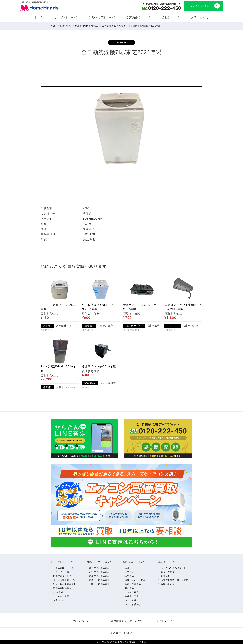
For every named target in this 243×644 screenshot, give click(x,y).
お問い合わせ (200, 17)
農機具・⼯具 (132, 596)
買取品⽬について (139, 17)
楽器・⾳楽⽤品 (133, 584)
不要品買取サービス (63, 568)
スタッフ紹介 (168, 572)
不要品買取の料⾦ (62, 588)
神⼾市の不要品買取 (99, 568)
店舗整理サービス (62, 576)
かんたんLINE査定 (199, 6)
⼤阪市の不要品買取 (99, 584)
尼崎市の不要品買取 (99, 580)
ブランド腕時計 (133, 604)
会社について (171, 17)
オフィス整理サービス (65, 580)
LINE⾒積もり (60, 592)
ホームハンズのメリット (173, 568)
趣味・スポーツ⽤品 (135, 580)
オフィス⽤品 (132, 592)
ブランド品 (131, 600)
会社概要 (165, 576)
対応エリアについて (103, 17)
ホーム (39, 17)
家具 (127, 568)
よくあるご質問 (61, 596)
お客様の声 (59, 600)
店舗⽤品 (130, 588)
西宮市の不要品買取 (99, 572)
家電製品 (130, 576)
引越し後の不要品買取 (65, 584)
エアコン (130, 572)
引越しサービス (61, 572)
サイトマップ (164, 621)
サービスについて (66, 17)
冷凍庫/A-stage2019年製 (99, 367)
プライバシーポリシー (84, 621)
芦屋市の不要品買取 (99, 576)
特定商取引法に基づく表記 (175, 580)
